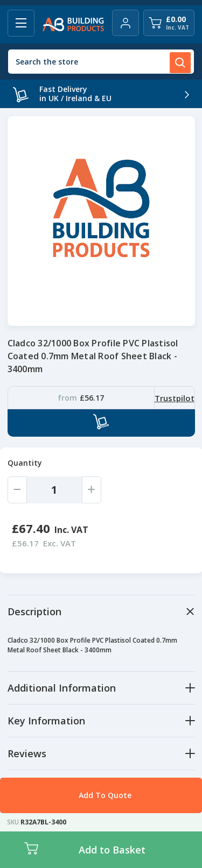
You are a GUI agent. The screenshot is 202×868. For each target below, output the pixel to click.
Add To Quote (105, 795)
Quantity (25, 463)
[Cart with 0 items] (169, 23)
